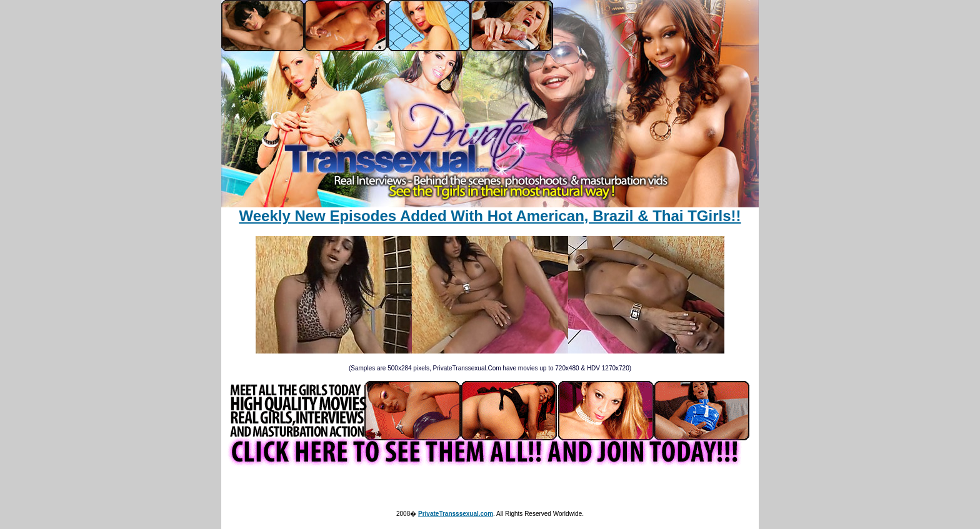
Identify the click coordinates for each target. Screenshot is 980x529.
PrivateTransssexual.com (456, 514)
